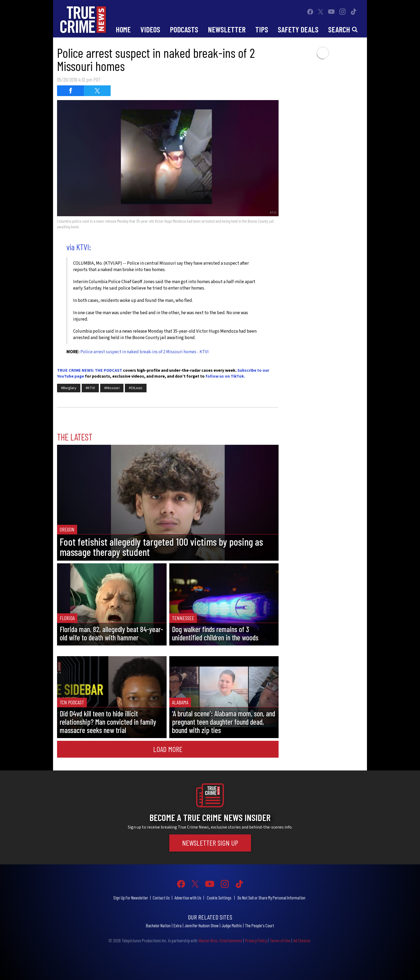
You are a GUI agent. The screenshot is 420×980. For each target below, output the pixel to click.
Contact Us (161, 898)
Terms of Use (280, 940)
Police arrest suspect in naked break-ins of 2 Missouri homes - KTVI (145, 352)
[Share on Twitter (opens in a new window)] (97, 91)
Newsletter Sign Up (210, 843)
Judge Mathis (232, 925)
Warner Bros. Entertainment (220, 940)
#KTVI (90, 388)
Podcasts (184, 29)
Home (123, 29)
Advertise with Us (188, 898)
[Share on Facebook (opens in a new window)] (70, 91)
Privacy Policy (256, 940)
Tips (262, 29)
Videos (150, 29)
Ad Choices (302, 940)
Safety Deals (298, 29)
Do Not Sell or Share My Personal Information (271, 898)
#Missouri (112, 388)
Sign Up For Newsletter (131, 898)
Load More (168, 749)
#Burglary (69, 388)
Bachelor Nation (158, 925)
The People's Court (259, 925)
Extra (178, 925)
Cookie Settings (219, 898)
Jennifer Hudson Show (202, 925)
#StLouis (136, 388)
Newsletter (227, 29)
